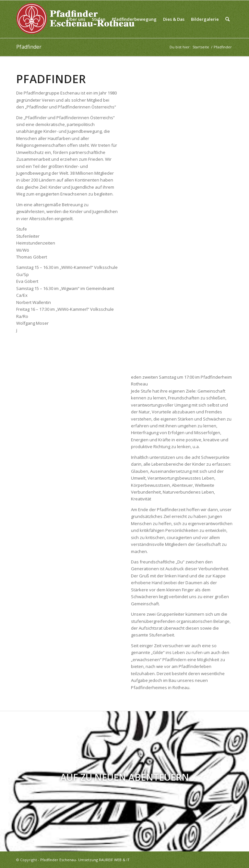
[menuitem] (76, 19)
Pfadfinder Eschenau (58, 860)
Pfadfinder (29, 47)
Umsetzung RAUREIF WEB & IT (104, 860)
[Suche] (227, 19)
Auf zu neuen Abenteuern (125, 777)
